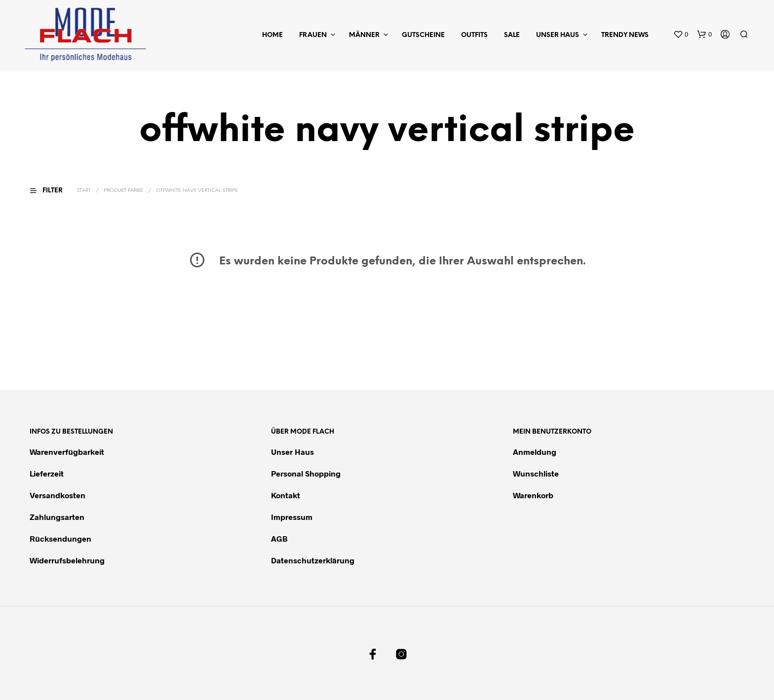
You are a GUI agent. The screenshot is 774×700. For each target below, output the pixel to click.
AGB (279, 538)
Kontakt (286, 495)
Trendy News (625, 35)
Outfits (474, 35)
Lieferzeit (47, 473)
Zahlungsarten (57, 517)
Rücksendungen (60, 538)
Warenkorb (533, 495)
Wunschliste (536, 473)
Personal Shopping (306, 473)
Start (84, 191)
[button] (681, 35)
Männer (364, 35)
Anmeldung (535, 452)
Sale (512, 35)
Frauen (313, 35)
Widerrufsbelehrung (67, 560)
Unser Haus (558, 35)
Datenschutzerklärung (313, 560)
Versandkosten (58, 495)
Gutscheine (423, 35)
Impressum (292, 517)
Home (272, 35)
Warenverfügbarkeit (67, 452)
